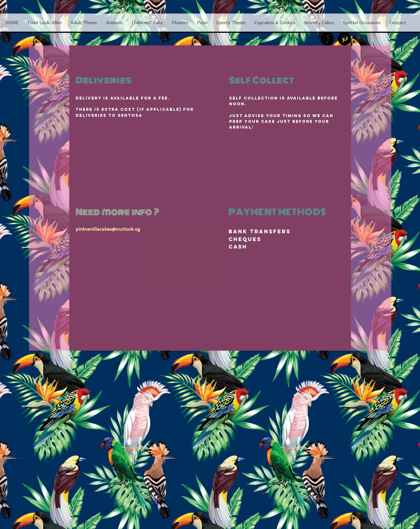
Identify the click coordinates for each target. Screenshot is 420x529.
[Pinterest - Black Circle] (344, 39)
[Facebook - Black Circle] (327, 39)
